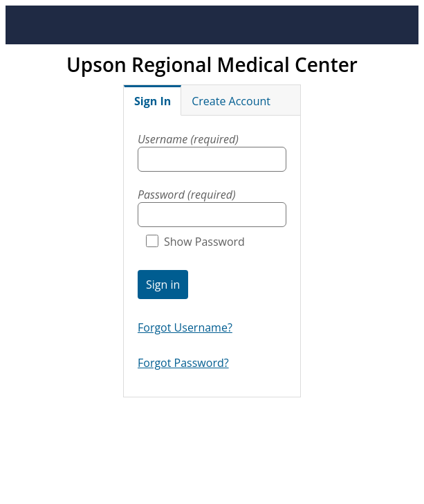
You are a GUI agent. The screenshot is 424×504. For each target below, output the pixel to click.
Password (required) (187, 195)
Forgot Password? (183, 363)
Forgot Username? (185, 327)
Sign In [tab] (153, 101)
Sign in (163, 285)
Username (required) (188, 139)
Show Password (195, 242)
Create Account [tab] (231, 101)
